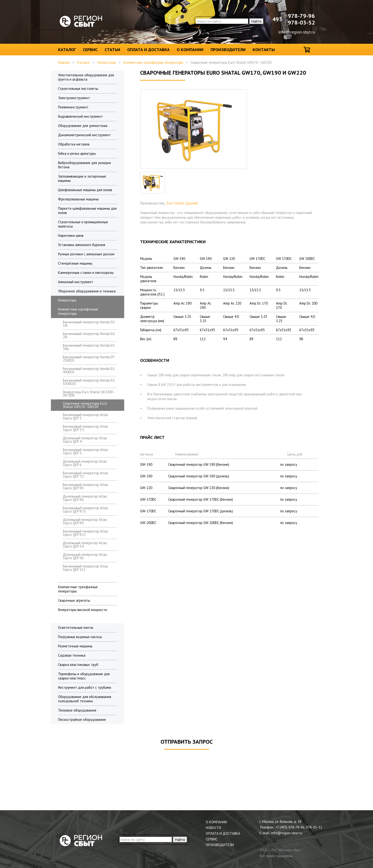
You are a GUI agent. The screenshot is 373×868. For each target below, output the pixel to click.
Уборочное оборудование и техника (87, 291)
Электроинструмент (74, 98)
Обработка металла (74, 144)
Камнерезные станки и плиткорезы (86, 273)
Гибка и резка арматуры (77, 153)
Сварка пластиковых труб (78, 665)
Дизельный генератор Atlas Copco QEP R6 (85, 498)
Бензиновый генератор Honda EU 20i (89, 335)
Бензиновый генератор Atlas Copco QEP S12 (86, 568)
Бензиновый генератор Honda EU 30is (89, 347)
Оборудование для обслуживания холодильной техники (85, 699)
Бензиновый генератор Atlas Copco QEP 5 (86, 451)
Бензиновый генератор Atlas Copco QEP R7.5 (86, 510)
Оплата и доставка (148, 50)
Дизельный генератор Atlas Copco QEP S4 (85, 545)
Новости (213, 828)
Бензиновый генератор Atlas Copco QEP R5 (86, 486)
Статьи (112, 50)
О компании (190, 50)
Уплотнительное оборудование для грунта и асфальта (86, 77)
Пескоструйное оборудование (82, 720)
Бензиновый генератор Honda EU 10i (89, 324)
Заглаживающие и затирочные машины (82, 178)
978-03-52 (301, 22)
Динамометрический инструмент (84, 135)
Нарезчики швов (71, 235)
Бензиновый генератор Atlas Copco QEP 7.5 (86, 475)
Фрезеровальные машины (78, 199)
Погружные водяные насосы (80, 637)
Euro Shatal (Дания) (182, 203)
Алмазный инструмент (76, 282)
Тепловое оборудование (77, 710)
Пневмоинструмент (73, 107)
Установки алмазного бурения (82, 245)
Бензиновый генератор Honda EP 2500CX (88, 359)
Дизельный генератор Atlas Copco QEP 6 (85, 463)
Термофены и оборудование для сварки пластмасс (84, 676)
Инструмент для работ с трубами (85, 687)
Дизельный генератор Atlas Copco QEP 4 (85, 440)
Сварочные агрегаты (74, 600)
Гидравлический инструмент (80, 116)
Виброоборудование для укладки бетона (84, 165)
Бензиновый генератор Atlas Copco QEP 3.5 (86, 428)
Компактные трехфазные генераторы (78, 589)
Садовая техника (72, 655)
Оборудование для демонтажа (83, 126)
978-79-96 (301, 16)
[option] (153, 183)
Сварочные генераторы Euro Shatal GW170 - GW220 (85, 405)
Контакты (264, 50)
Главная (64, 62)
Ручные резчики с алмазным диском (86, 254)
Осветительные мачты (76, 628)
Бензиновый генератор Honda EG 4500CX (89, 370)
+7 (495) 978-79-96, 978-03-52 (299, 827)
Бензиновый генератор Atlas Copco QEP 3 (86, 416)
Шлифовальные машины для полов (85, 190)
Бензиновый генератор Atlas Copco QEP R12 (86, 533)
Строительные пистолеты (78, 89)
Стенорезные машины (75, 263)
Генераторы (107, 62)
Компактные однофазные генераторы (153, 62)
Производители (228, 50)
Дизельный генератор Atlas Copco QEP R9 (85, 521)
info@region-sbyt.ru (297, 32)
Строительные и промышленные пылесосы (83, 224)
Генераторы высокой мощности (83, 610)
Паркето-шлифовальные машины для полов (87, 211)
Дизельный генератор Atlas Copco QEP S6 (85, 556)
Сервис (90, 50)
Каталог (67, 50)
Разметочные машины (75, 646)
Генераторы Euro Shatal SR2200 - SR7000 (89, 394)
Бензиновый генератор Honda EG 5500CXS (89, 382)
